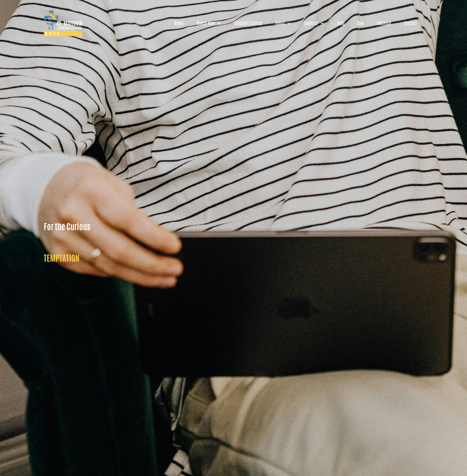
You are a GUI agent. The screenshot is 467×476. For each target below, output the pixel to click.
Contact (410, 23)
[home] (63, 23)
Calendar (384, 23)
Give (361, 23)
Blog (341, 23)
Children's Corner (248, 23)
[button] (209, 23)
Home (179, 23)
